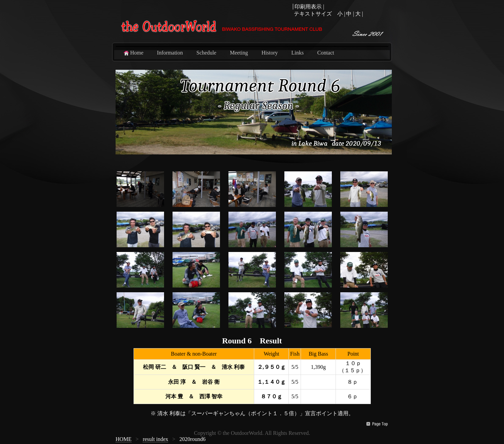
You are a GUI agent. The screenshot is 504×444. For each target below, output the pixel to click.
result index (155, 439)
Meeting (239, 53)
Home (133, 53)
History (270, 53)
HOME (124, 439)
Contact (326, 53)
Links (298, 53)
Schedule (207, 53)
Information (170, 53)
